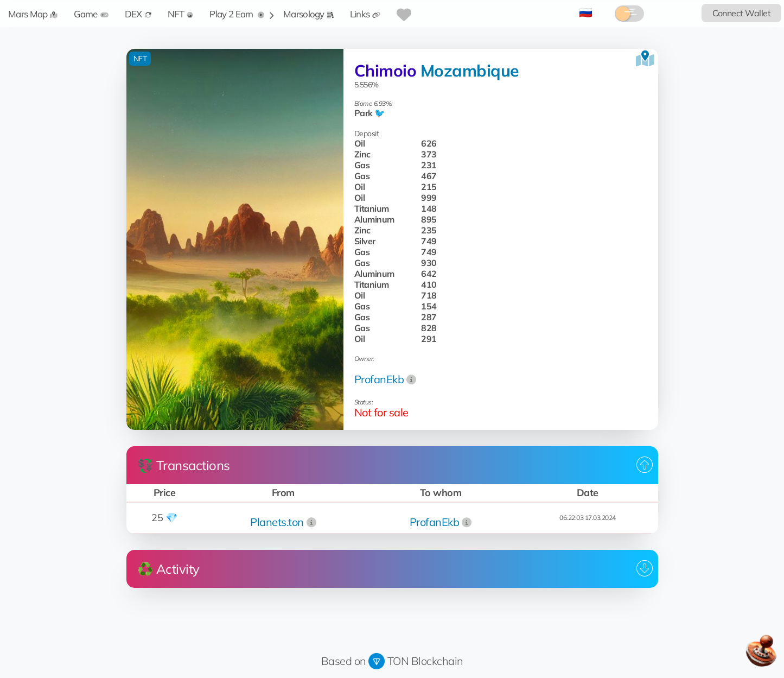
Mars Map (33, 14)
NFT (181, 14)
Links (365, 14)
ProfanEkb (379, 379)
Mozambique (470, 71)
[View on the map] (645, 59)
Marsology (308, 14)
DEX (138, 14)
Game (91, 14)
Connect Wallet (741, 13)
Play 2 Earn (237, 14)
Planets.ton (277, 522)
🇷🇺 (586, 12)
